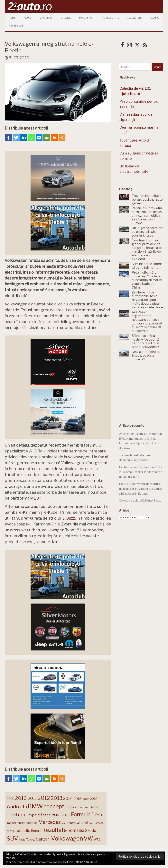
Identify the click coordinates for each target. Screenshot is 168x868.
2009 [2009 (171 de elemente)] (10, 799)
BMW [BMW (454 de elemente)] (35, 806)
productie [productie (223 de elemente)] (22, 831)
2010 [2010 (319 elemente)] (21, 798)
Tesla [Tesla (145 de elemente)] (22, 840)
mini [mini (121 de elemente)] (64, 823)
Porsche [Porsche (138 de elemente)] (99, 823)
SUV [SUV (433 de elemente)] (12, 839)
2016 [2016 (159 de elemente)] (86, 799)
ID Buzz (68, 518)
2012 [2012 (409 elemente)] (44, 798)
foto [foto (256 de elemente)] (99, 815)
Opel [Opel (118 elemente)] (91, 823)
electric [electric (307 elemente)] (15, 815)
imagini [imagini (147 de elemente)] (11, 823)
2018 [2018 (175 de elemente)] (94, 799)
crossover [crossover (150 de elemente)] (82, 807)
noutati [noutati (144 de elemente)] (71, 823)
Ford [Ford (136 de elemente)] (67, 815)
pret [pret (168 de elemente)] (10, 831)
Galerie (66, 18)
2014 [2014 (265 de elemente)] (68, 798)
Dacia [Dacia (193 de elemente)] (94, 807)
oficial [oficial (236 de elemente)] (82, 822)
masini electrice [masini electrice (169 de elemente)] (27, 823)
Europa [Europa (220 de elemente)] (30, 815)
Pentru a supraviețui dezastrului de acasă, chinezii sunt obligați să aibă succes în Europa (141, 489)
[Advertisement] (144, 393)
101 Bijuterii (135, 18)
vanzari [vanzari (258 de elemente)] (43, 839)
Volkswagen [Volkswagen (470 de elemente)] (67, 838)
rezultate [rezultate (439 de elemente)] (55, 830)
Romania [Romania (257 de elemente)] (76, 830)
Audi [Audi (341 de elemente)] (12, 807)
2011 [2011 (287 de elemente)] (32, 798)
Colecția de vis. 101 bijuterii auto (140, 501)
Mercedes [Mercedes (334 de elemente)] (50, 822)
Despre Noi (16, 26)
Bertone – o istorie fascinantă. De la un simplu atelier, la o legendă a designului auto (141, 472)
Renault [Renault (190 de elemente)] (37, 831)
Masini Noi (46, 18)
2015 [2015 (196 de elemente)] (78, 799)
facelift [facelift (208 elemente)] (49, 815)
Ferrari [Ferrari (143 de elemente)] (60, 815)
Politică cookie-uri (85, 862)
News (28, 18)
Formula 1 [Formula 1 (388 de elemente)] (83, 815)
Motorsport (87, 18)
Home (12, 18)
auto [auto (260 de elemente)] (23, 807)
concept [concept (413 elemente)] (54, 806)
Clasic (155, 18)
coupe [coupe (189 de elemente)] (70, 807)
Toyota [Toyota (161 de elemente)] (31, 840)
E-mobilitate (111, 18)
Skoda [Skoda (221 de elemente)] (91, 831)
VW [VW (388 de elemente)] (88, 839)
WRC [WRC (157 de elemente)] (97, 840)
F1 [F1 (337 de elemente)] (40, 815)
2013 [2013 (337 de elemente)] (56, 798)
